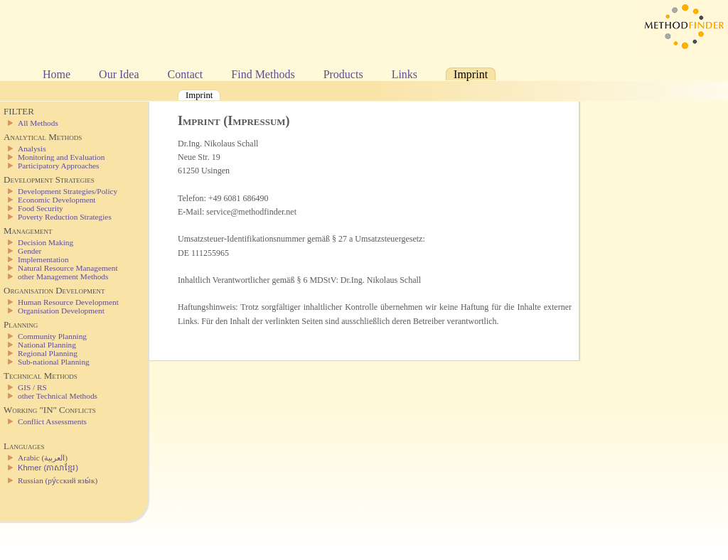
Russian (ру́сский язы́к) (58, 480)
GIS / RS (32, 387)
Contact (186, 74)
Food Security (41, 208)
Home (57, 74)
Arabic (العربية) (43, 458)
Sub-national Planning (54, 362)
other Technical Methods (58, 396)
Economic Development (57, 200)
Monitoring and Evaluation (61, 157)
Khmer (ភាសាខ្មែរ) (48, 468)
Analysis (32, 149)
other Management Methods (63, 276)
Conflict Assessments (52, 421)
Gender (30, 251)
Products (343, 74)
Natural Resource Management (68, 268)
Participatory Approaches (59, 166)
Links (405, 74)
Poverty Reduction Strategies (65, 217)
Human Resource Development (68, 302)
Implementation (43, 259)
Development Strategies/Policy (68, 191)
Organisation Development (61, 311)
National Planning (47, 345)
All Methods (38, 123)
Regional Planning (48, 353)
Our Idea (119, 74)
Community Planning (52, 336)
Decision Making (45, 242)
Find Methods (263, 74)
